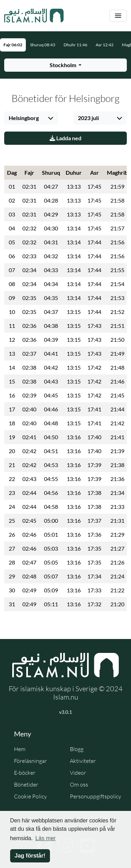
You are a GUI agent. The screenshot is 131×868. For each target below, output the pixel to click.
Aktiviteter (83, 761)
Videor (78, 773)
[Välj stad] (31, 118)
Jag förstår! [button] (30, 856)
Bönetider (26, 784)
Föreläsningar (30, 761)
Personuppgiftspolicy (96, 796)
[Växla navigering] (118, 16)
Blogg (77, 749)
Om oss (79, 784)
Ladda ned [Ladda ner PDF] (65, 138)
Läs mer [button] (45, 838)
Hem (20, 749)
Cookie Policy (30, 796)
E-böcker (25, 773)
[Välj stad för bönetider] (65, 65)
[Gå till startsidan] (34, 16)
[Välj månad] (100, 118)
